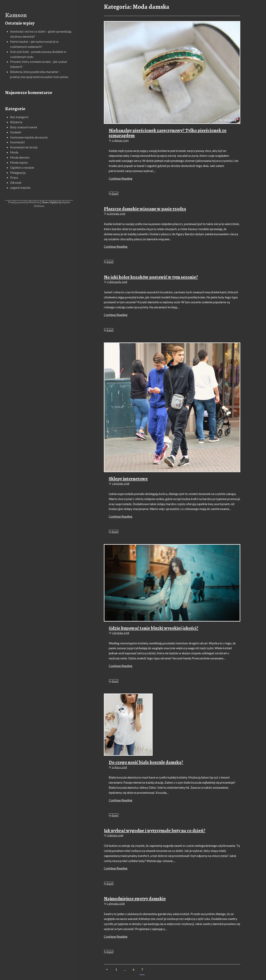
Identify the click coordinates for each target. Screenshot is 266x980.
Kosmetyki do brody (24, 147)
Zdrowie (16, 182)
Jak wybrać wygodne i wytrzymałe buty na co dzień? (155, 830)
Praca (14, 177)
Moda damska (20, 157)
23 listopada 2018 (117, 282)
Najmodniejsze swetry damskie (135, 898)
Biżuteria (16, 122)
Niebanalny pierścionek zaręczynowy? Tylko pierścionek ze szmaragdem (168, 133)
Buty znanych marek (24, 127)
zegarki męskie (20, 188)
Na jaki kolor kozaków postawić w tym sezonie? (151, 277)
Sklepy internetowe (128, 479)
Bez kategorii (19, 117)
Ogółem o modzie (22, 167)
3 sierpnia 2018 (121, 483)
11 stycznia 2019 (116, 214)
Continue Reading (121, 178)
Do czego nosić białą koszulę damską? (146, 762)
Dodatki (16, 132)
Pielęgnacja (18, 172)
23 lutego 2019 (120, 140)
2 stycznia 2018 (116, 904)
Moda (14, 152)
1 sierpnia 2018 (121, 633)
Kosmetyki (17, 142)
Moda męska (19, 162)
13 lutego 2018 (115, 835)
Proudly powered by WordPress (24, 202)
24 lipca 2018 (119, 767)
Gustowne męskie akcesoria (29, 137)
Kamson (16, 15)
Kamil (115, 194)
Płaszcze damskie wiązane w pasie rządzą (145, 209)
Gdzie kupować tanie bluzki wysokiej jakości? (154, 628)
